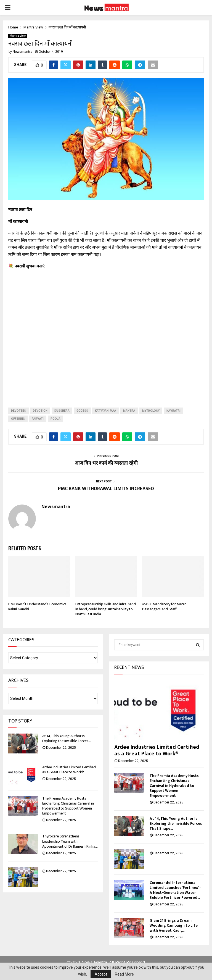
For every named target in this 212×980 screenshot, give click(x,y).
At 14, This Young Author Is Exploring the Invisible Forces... (67, 738)
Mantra (129, 411)
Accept (101, 974)
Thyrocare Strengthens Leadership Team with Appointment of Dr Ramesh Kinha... (70, 841)
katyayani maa (106, 411)
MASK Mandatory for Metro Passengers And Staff (164, 607)
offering (18, 419)
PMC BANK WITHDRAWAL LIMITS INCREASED (106, 489)
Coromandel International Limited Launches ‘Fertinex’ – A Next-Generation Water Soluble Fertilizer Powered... (176, 890)
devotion (40, 411)
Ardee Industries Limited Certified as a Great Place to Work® (69, 770)
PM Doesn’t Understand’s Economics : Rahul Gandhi (38, 607)
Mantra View (18, 36)
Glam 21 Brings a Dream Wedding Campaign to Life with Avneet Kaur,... (174, 925)
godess (82, 411)
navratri (173, 411)
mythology (151, 411)
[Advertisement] (106, 334)
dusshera (62, 411)
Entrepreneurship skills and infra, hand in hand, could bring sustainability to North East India (106, 609)
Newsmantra (22, 52)
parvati (38, 419)
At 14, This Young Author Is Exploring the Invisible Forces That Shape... (176, 823)
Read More (124, 974)
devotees (18, 411)
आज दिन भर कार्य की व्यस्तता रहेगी (106, 463)
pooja (55, 419)
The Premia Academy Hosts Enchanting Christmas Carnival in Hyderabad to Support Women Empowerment (68, 806)
